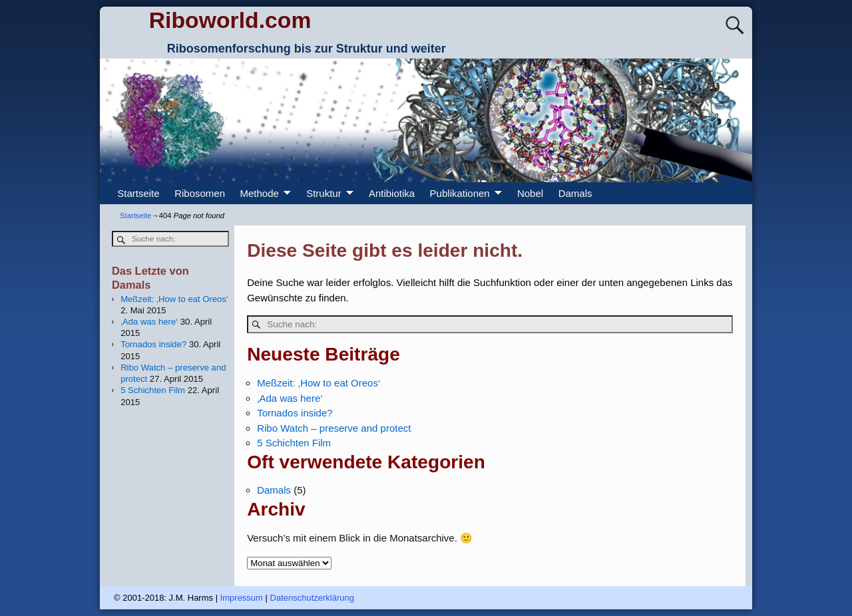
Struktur (324, 193)
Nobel (530, 193)
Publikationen (460, 193)
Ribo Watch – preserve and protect (334, 428)
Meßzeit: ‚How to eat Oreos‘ (319, 383)
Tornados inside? (295, 413)
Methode (260, 193)
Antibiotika (392, 193)
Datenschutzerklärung (312, 598)
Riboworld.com (230, 20)
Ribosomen (200, 193)
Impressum (242, 598)
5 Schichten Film (294, 443)
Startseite (138, 193)
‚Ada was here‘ (290, 398)
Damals (575, 193)
